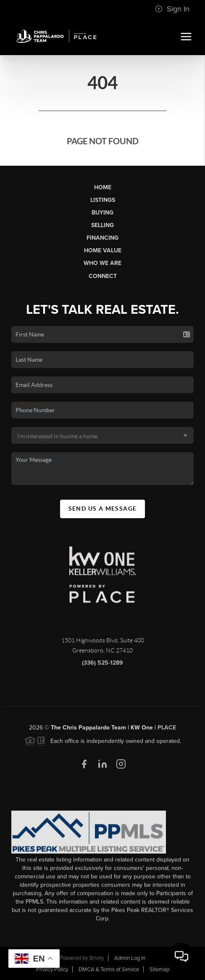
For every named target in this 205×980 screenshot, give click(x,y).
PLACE (167, 731)
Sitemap (159, 969)
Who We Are (102, 263)
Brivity (97, 958)
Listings (103, 200)
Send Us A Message (103, 509)
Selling (102, 225)
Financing (102, 238)
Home (103, 187)
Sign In (172, 9)
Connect (103, 276)
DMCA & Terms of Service (109, 969)
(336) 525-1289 (102, 666)
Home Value (103, 250)
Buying (102, 213)
